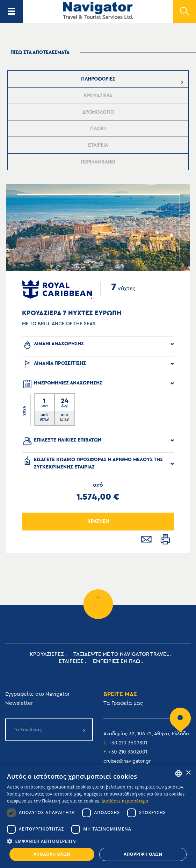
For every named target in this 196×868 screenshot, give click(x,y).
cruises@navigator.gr (127, 761)
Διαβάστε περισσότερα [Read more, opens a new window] (125, 801)
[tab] (98, 79)
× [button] (188, 773)
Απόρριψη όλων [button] (143, 854)
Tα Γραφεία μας (123, 703)
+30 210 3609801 (128, 743)
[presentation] (98, 79)
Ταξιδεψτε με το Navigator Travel (121, 654)
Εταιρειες (71, 661)
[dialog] (98, 816)
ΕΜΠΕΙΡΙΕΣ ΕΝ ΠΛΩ (117, 661)
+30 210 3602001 (128, 752)
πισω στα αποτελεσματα (40, 53)
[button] (98, 841)
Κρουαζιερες (47, 654)
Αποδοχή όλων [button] (52, 854)
